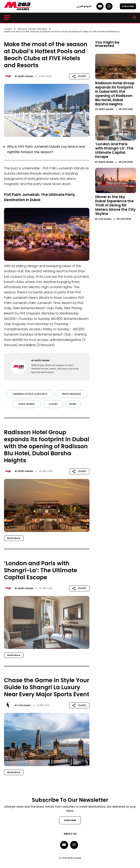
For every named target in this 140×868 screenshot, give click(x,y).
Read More (14, 538)
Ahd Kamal (25, 705)
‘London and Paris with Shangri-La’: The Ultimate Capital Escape (114, 150)
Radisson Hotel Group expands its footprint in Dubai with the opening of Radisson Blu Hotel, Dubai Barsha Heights (115, 94)
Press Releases (71, 394)
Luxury (53, 404)
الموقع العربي (84, 6)
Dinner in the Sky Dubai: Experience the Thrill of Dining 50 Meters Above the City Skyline (115, 205)
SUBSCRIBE (128, 6)
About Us (70, 834)
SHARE (79, 76)
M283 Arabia (26, 76)
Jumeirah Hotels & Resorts (30, 394)
